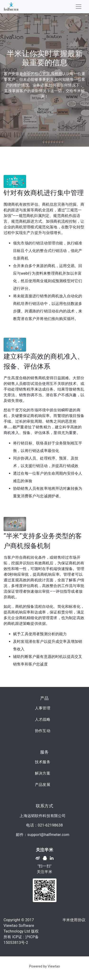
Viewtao (54, 966)
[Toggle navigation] (79, 7)
